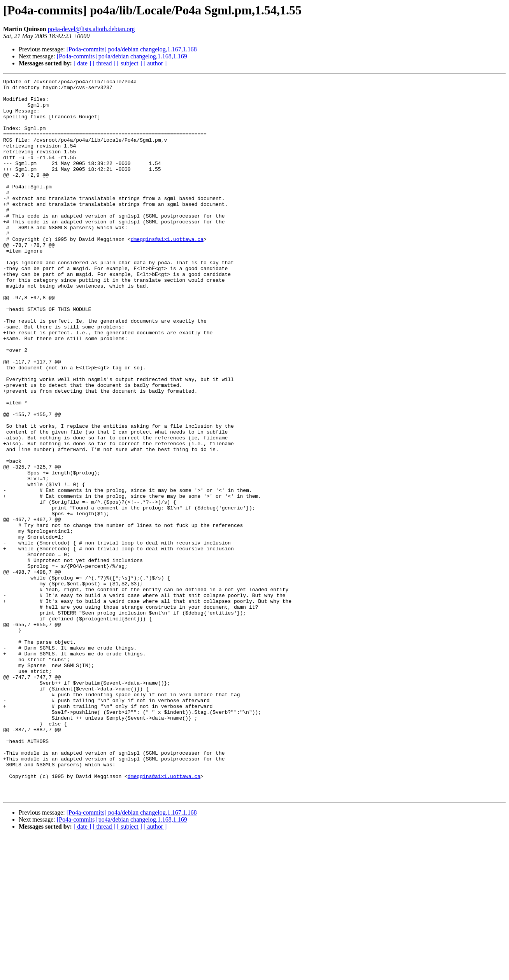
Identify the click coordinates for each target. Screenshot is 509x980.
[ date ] (82, 63)
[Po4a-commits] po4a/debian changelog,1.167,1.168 (132, 49)
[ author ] (155, 63)
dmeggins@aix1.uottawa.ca (167, 272)
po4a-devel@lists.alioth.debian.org (91, 29)
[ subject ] (130, 63)
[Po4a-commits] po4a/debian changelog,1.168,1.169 (122, 56)
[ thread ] (104, 63)
